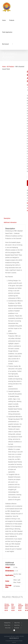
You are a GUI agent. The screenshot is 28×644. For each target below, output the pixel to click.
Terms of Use (8, 628)
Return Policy (17, 623)
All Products (10, 67)
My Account (17, 628)
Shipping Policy (7, 623)
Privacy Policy (7, 625)
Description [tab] (7, 218)
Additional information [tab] (10, 222)
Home (4, 67)
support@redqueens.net (14, 638)
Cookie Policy (17, 625)
